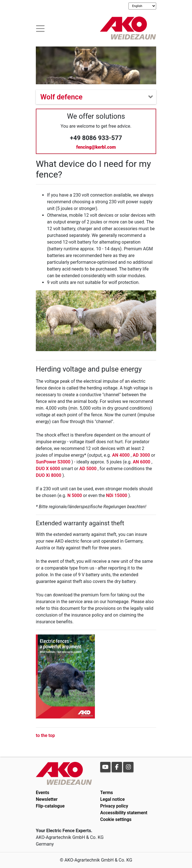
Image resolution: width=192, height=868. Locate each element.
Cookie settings (116, 819)
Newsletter (47, 799)
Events (43, 793)
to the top (45, 735)
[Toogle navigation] (40, 28)
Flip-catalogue (50, 806)
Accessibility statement (124, 813)
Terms (107, 793)
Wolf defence (61, 97)
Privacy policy (114, 806)
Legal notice (113, 799)
